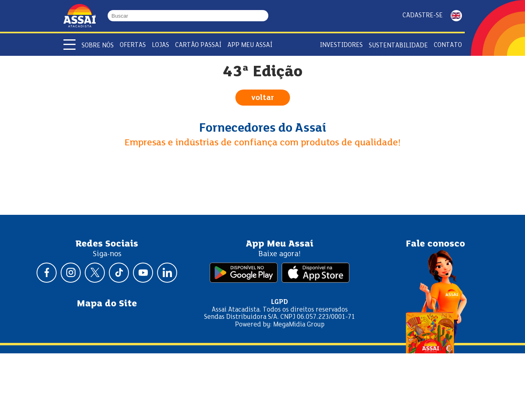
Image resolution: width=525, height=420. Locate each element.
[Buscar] (265, 16)
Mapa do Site (107, 304)
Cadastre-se (423, 15)
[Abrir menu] (69, 45)
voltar (263, 98)
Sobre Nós (98, 46)
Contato (448, 45)
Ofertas (133, 45)
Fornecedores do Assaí (263, 128)
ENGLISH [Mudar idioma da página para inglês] (456, 16)
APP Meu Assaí (250, 45)
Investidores (341, 45)
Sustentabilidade (398, 46)
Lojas (160, 45)
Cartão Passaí (198, 45)
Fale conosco (435, 244)
